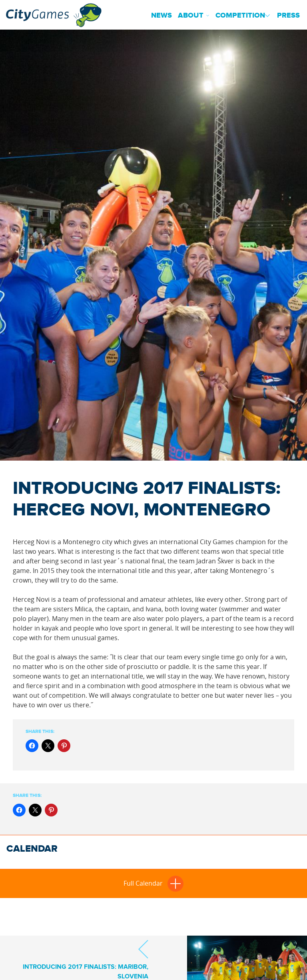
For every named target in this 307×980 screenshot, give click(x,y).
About (191, 16)
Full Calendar (153, 883)
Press (288, 16)
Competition (240, 16)
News (161, 16)
